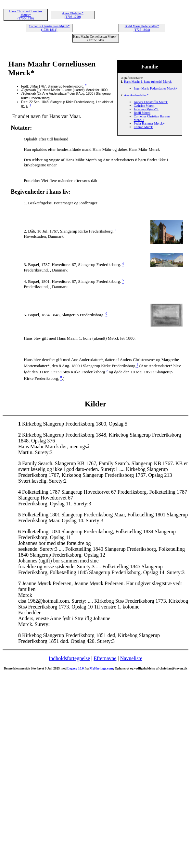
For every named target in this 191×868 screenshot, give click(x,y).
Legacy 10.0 (76, 668)
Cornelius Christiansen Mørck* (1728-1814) (49, 28)
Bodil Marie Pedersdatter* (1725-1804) (142, 28)
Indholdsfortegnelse (69, 658)
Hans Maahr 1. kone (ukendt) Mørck (148, 82)
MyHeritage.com (101, 668)
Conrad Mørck (143, 127)
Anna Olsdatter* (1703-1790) (73, 15)
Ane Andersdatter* (136, 95)
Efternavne (105, 658)
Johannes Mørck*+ (146, 109)
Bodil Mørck (142, 113)
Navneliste (131, 658)
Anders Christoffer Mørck (151, 102)
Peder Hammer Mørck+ (149, 123)
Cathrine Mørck (144, 106)
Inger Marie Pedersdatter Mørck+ (156, 88)
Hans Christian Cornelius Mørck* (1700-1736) (25, 15)
